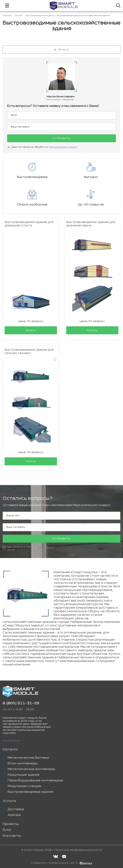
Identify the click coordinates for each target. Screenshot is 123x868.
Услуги (9, 801)
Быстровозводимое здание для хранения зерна (91, 224)
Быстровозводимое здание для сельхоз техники (29, 352)
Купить (31, 330)
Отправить (62, 138)
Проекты (11, 824)
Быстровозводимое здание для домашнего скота (29, 224)
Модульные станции (24, 786)
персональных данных (63, 147)
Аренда (14, 815)
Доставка (16, 809)
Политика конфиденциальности (78, 850)
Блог (7, 830)
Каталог (11, 749)
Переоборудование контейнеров (35, 780)
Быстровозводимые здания (30, 792)
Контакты (12, 836)
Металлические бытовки (28, 758)
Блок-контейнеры (23, 763)
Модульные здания (23, 775)
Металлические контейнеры (31, 769)
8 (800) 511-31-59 (21, 703)
